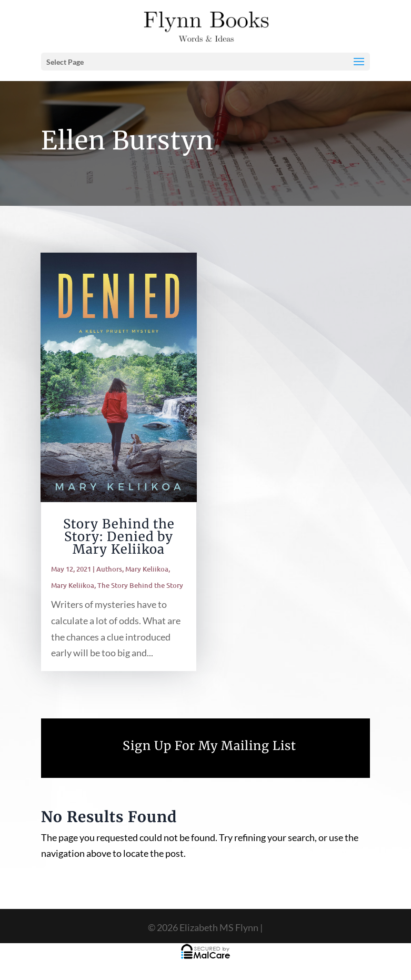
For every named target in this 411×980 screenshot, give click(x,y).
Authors (109, 569)
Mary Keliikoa (147, 569)
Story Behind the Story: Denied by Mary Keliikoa (119, 537)
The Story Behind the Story (140, 585)
